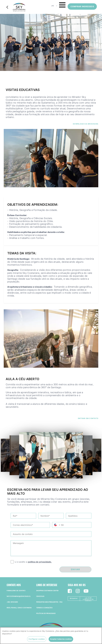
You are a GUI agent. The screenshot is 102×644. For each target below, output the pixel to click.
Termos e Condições (44, 608)
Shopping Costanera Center (47, 591)
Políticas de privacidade (46, 613)
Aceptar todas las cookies (61, 640)
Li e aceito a (33, 562)
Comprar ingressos (82, 6)
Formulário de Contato (16, 591)
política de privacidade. (40, 562)
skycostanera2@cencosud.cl (19, 596)
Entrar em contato (88, 418)
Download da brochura (86, 124)
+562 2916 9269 (12, 602)
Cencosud (40, 596)
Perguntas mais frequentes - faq (49, 602)
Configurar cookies (37, 640)
